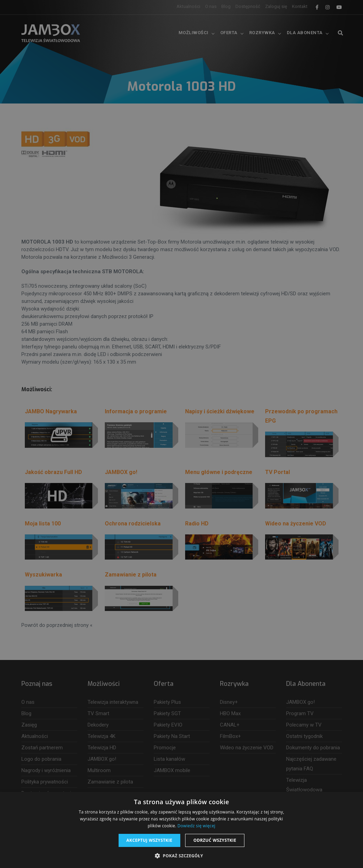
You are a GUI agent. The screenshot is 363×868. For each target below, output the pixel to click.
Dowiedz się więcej (196, 826)
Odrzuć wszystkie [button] (215, 840)
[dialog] (181, 434)
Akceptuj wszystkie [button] (149, 840)
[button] (181, 856)
